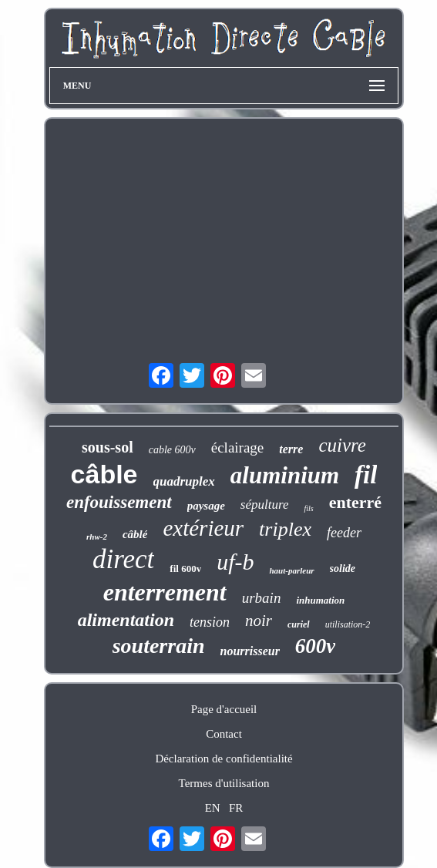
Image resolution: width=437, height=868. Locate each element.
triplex (285, 529)
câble (104, 474)
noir (259, 621)
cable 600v (172, 450)
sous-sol (108, 447)
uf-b (235, 562)
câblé (135, 534)
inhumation (320, 600)
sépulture (265, 505)
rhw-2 (97, 537)
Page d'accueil (224, 709)
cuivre (342, 445)
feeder (344, 533)
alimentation (126, 620)
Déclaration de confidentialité (224, 759)
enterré (355, 502)
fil (366, 475)
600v (315, 646)
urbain (262, 598)
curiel (299, 624)
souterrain (159, 646)
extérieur (203, 528)
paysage (206, 506)
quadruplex (184, 481)
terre (291, 449)
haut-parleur (291, 570)
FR (236, 808)
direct (123, 559)
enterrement (165, 592)
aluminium (285, 475)
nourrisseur (249, 651)
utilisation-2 (348, 624)
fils (308, 508)
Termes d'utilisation (224, 783)
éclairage (238, 447)
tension (210, 622)
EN (213, 808)
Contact (224, 734)
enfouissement (119, 502)
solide (343, 569)
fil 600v (185, 569)
